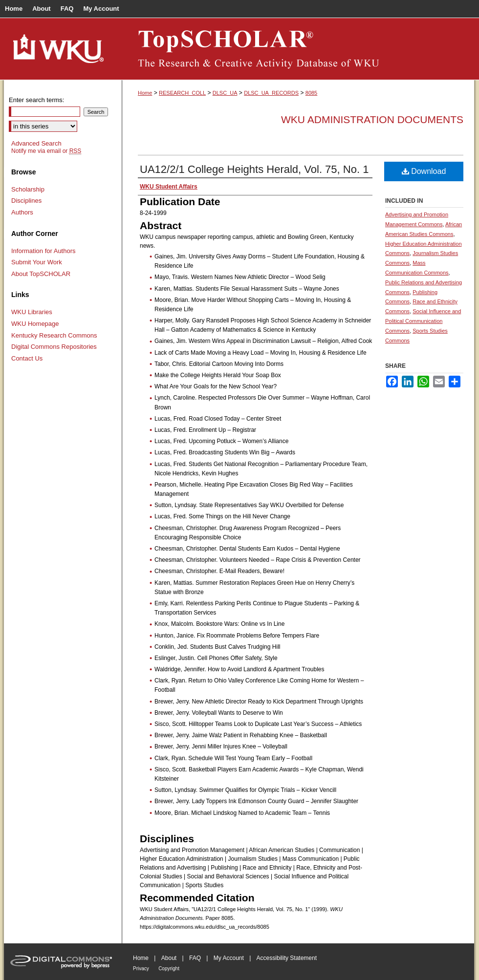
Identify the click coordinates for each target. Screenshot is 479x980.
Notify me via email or (46, 151)
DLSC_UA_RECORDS (271, 93)
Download (424, 171)
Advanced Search (36, 143)
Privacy (141, 969)
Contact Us (27, 358)
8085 (311, 93)
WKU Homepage (35, 324)
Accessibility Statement (287, 958)
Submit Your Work (37, 262)
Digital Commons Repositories (54, 347)
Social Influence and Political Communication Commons (423, 321)
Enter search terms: (36, 100)
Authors (22, 212)
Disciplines (26, 201)
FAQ (195, 958)
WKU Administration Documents (372, 119)
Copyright (169, 969)
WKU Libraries (32, 312)
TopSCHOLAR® (298, 49)
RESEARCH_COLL (182, 93)
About (169, 958)
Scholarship (28, 189)
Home (145, 93)
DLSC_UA (225, 93)
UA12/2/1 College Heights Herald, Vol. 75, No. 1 (254, 169)
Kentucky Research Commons (54, 335)
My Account (229, 958)
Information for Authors (44, 251)
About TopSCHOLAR (41, 274)
